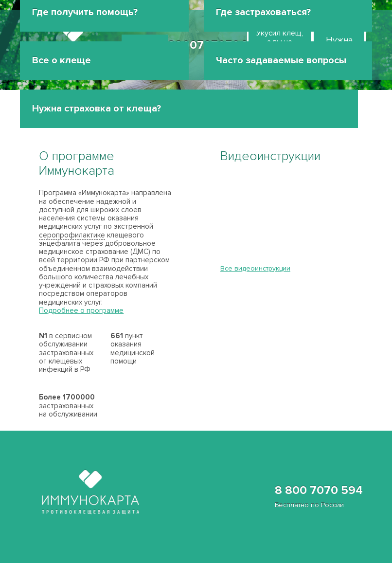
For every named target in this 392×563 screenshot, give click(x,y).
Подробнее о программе (81, 310)
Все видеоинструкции (255, 268)
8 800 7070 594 (319, 497)
